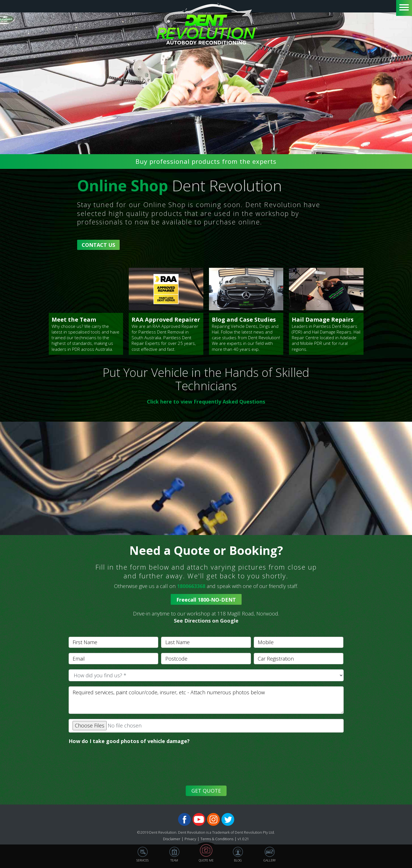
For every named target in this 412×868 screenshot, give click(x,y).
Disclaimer (172, 839)
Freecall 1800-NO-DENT (206, 600)
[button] (206, 617)
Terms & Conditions (217, 839)
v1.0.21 (243, 839)
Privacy (190, 839)
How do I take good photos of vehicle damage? (129, 741)
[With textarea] (206, 700)
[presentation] (110, 769)
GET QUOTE (206, 791)
